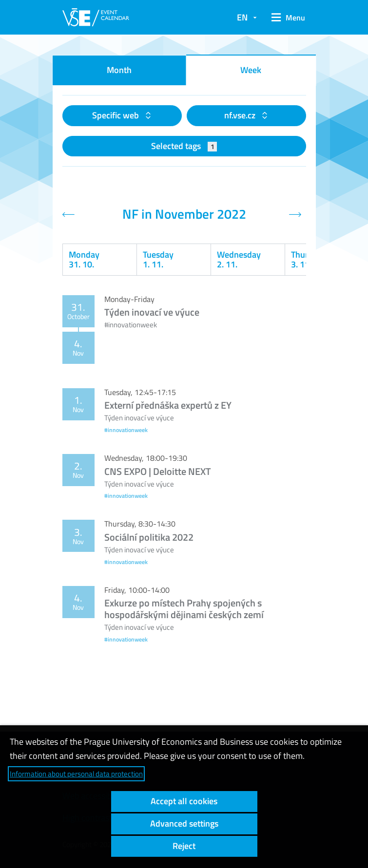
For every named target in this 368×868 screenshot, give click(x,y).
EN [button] (242, 17)
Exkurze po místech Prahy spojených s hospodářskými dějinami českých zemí (184, 609)
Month (119, 70)
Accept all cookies (184, 801)
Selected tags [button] (184, 146)
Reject (184, 846)
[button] (286, 18)
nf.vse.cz (241, 115)
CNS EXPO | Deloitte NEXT (158, 471)
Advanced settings (184, 823)
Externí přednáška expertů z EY (168, 405)
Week (251, 70)
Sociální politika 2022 (149, 537)
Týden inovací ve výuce (152, 312)
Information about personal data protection (76, 774)
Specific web (116, 115)
